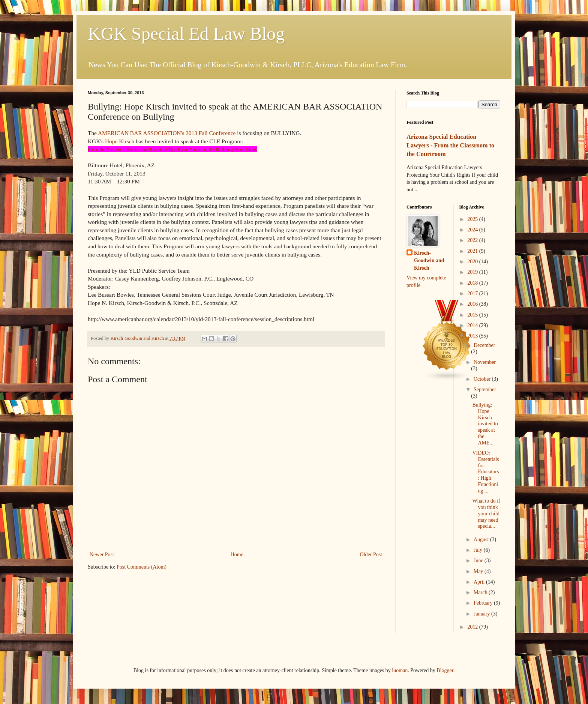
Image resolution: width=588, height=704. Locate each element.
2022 (473, 240)
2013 (473, 336)
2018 (473, 283)
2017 (473, 293)
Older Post (371, 555)
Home (237, 555)
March (481, 592)
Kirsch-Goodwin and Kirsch (429, 260)
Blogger (445, 670)
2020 (473, 262)
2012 (473, 627)
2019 (473, 272)
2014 (473, 325)
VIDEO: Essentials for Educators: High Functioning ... (485, 472)
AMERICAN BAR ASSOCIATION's (141, 133)
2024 (473, 230)
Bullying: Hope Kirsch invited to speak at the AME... (485, 424)
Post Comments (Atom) (142, 567)
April (480, 582)
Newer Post (102, 555)
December (484, 345)
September (485, 390)
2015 (473, 315)
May (479, 571)
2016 (473, 304)
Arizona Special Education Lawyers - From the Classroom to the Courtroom (450, 145)
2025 (473, 219)
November (485, 362)
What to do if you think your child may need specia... (486, 513)
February (484, 603)
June (479, 561)
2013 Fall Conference (211, 133)
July (479, 550)
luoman (400, 670)
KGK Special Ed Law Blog (186, 34)
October (483, 379)
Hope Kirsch (120, 141)
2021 (473, 251)
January (482, 614)
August (482, 540)
